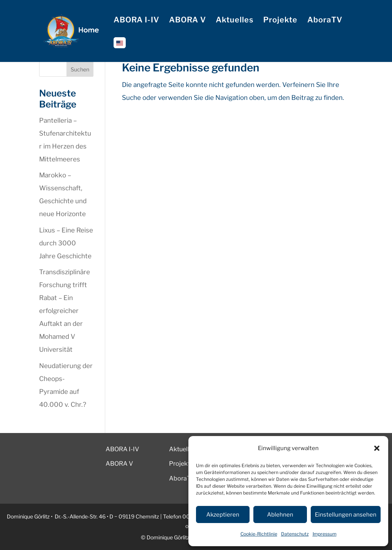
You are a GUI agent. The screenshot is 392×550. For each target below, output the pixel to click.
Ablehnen (280, 515)
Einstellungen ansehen (346, 515)
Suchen (80, 69)
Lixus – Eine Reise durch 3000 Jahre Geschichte (66, 243)
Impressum (325, 534)
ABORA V (187, 21)
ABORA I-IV (136, 21)
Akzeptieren (223, 515)
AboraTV (325, 21)
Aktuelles (235, 21)
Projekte (280, 21)
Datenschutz (295, 534)
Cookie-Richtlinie (259, 534)
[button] (377, 448)
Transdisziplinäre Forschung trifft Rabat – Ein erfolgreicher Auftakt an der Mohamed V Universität (65, 311)
